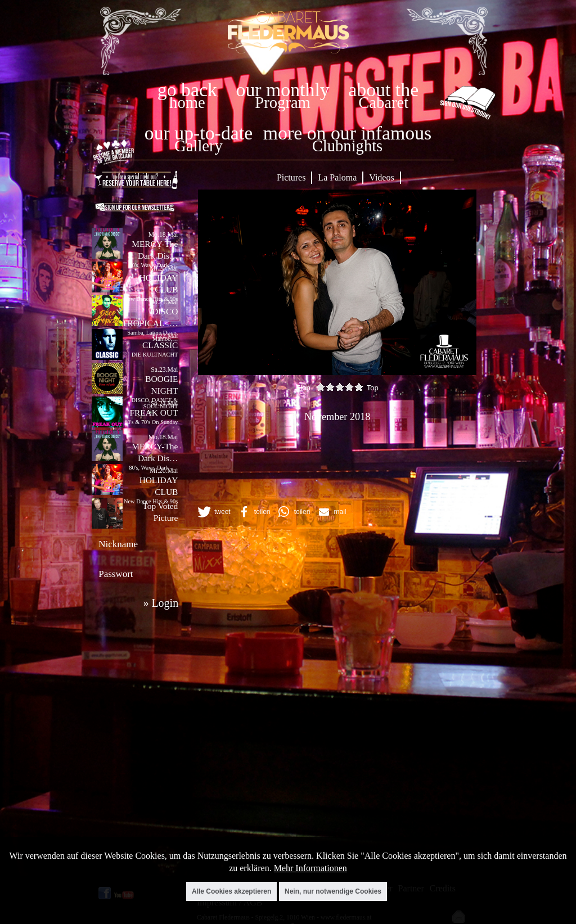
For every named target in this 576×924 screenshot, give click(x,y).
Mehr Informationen (310, 868)
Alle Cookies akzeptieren (231, 891)
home (187, 103)
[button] (213, 512)
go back (187, 90)
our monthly (283, 90)
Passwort (116, 574)
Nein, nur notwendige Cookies (333, 891)
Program (282, 103)
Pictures (291, 177)
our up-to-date (199, 133)
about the (383, 90)
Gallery (199, 146)
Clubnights (348, 146)
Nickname (118, 544)
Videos (381, 177)
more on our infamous (347, 133)
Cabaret (383, 103)
